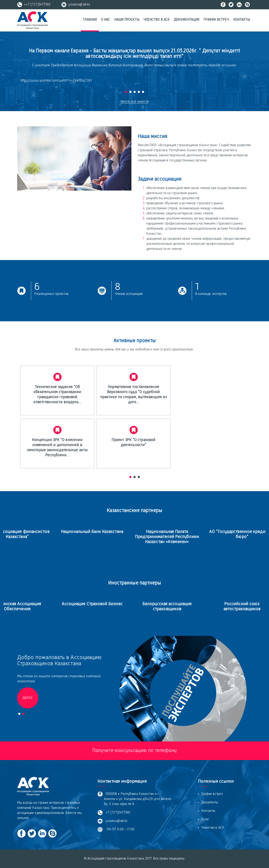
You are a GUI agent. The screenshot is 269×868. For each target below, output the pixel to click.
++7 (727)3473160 (34, 5)
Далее (28, 698)
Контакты (242, 20)
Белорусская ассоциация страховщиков (177, 607)
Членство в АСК (157, 20)
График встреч (216, 20)
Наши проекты (127, 20)
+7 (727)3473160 (117, 813)
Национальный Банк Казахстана (102, 532)
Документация (186, 20)
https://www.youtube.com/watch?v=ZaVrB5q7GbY (56, 81)
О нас (106, 20)
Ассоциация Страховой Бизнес (102, 604)
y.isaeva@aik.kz (76, 5)
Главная (90, 20)
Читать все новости (135, 102)
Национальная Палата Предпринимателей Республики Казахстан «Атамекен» (177, 537)
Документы (210, 803)
